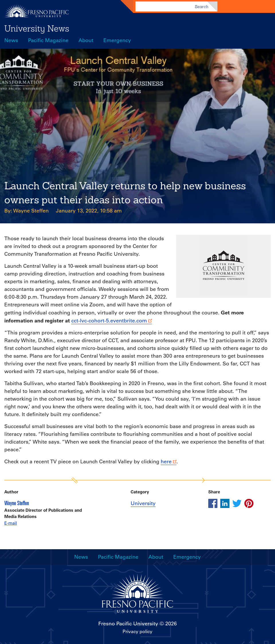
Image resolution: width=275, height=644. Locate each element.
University (143, 503)
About (86, 40)
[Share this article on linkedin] (225, 503)
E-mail (11, 523)
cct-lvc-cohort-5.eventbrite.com (109, 321)
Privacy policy (137, 631)
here (166, 462)
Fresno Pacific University (128, 624)
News (11, 40)
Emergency (117, 40)
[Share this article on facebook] (213, 503)
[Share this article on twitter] (237, 503)
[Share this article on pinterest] (249, 503)
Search (202, 7)
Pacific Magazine (48, 40)
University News (37, 28)
